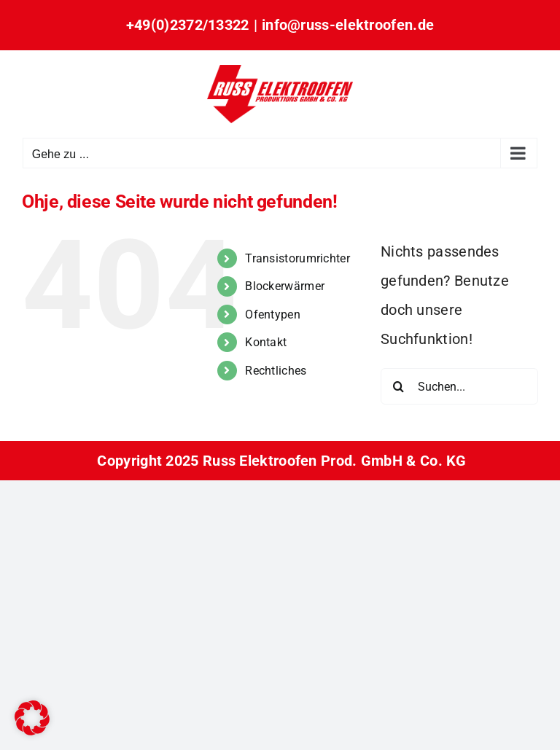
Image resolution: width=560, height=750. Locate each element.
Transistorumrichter (297, 258)
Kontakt (266, 342)
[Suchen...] (459, 386)
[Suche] (399, 386)
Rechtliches (276, 371)
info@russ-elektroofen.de (348, 25)
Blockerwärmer (285, 286)
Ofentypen (273, 315)
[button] (32, 718)
